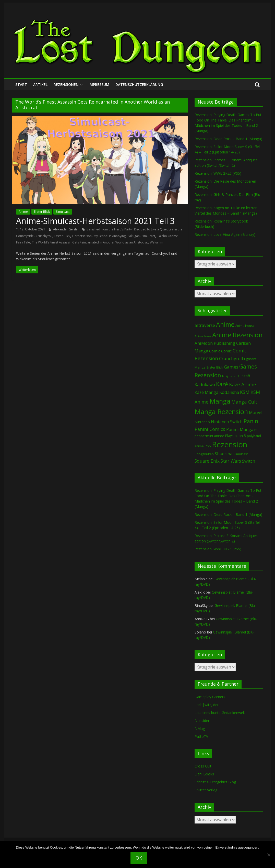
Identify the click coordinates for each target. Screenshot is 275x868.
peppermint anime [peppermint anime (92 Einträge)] (209, 436)
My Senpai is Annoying (110, 236)
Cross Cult (203, 766)
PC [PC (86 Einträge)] (256, 430)
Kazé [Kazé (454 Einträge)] (222, 384)
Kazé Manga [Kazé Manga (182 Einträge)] (206, 392)
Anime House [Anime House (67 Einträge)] (245, 326)
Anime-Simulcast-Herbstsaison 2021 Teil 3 (95, 221)
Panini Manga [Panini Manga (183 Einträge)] (240, 429)
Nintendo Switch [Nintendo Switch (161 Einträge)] (227, 422)
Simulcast (63, 212)
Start (21, 85)
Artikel (40, 85)
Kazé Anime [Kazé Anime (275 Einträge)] (243, 384)
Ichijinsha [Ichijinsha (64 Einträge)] (229, 376)
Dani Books (204, 774)
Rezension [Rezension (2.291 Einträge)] (230, 444)
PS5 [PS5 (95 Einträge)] (208, 446)
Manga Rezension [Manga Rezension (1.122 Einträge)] (221, 411)
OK (139, 858)
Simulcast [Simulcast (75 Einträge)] (241, 454)
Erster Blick (42, 212)
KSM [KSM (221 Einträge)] (245, 392)
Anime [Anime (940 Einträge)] (225, 324)
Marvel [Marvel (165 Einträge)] (256, 413)
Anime (23, 212)
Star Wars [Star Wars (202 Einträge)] (231, 461)
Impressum (99, 85)
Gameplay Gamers (210, 697)
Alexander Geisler (66, 229)
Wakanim (157, 242)
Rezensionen (66, 85)
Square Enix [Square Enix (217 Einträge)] (207, 461)
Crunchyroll (44, 236)
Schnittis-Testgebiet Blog (215, 782)
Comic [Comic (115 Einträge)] (226, 351)
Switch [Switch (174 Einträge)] (249, 461)
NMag (200, 728)
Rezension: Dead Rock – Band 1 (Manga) (228, 139)
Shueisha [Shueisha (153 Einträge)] (224, 454)
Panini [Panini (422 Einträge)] (252, 421)
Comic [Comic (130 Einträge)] (215, 351)
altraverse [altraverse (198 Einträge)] (205, 325)
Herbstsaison (82, 236)
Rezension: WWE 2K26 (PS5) (218, 173)
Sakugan (134, 236)
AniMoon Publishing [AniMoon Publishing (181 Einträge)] (215, 343)
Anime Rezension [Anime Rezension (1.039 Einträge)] (237, 335)
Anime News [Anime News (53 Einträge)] (203, 336)
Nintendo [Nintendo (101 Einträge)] (202, 422)
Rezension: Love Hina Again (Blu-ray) (225, 234)
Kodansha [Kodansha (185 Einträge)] (229, 392)
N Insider (202, 721)
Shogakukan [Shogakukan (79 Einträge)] (204, 454)
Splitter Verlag (206, 790)
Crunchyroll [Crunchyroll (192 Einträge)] (231, 358)
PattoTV (201, 736)
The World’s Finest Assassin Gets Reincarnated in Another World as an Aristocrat (90, 242)
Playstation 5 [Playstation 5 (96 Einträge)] (236, 436)
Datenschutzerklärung (139, 85)
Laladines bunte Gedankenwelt (220, 713)
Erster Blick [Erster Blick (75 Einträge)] (215, 367)
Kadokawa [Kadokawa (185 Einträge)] (205, 385)
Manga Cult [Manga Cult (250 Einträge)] (244, 402)
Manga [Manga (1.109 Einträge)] (220, 401)
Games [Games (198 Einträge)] (231, 367)
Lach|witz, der (207, 705)
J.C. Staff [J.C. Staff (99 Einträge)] (243, 376)
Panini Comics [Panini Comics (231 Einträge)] (210, 429)
